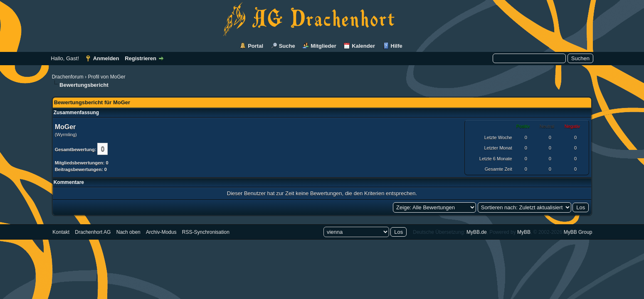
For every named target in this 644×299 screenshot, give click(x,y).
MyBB (524, 232)
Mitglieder (323, 46)
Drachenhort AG (93, 232)
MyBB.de (477, 232)
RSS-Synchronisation (206, 232)
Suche (287, 46)
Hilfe (397, 46)
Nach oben (128, 232)
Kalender (363, 46)
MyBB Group (578, 232)
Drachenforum (68, 77)
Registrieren (141, 58)
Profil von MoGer (106, 77)
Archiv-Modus (161, 232)
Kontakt (61, 232)
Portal (255, 46)
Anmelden (106, 58)
